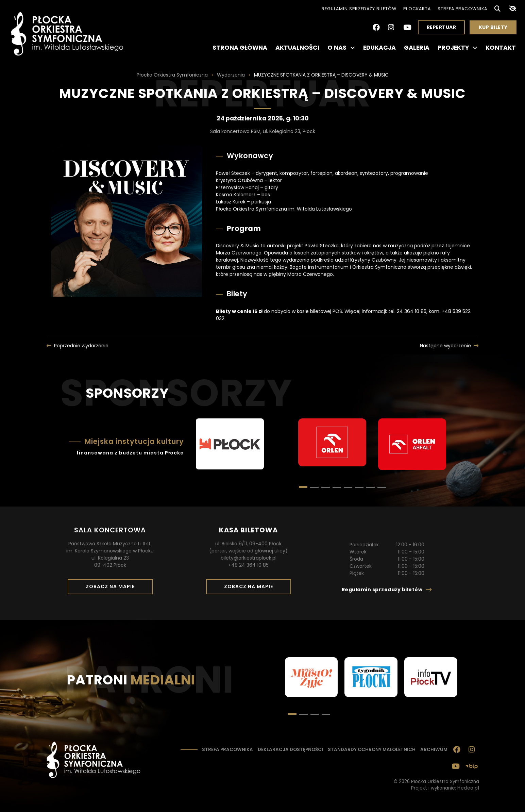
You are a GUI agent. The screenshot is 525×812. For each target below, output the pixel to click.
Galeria (417, 48)
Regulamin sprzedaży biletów (359, 9)
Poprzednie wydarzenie (81, 346)
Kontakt (501, 48)
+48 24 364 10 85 (248, 565)
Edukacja (379, 48)
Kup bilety (496, 29)
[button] (314, 487)
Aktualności (297, 48)
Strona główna (240, 48)
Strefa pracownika (462, 9)
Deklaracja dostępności (290, 750)
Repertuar (442, 27)
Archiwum (434, 750)
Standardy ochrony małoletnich (372, 750)
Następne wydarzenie (445, 346)
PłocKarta (417, 9)
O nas (341, 48)
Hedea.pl (468, 788)
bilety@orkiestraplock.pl (249, 558)
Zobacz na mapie (113, 589)
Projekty (458, 48)
